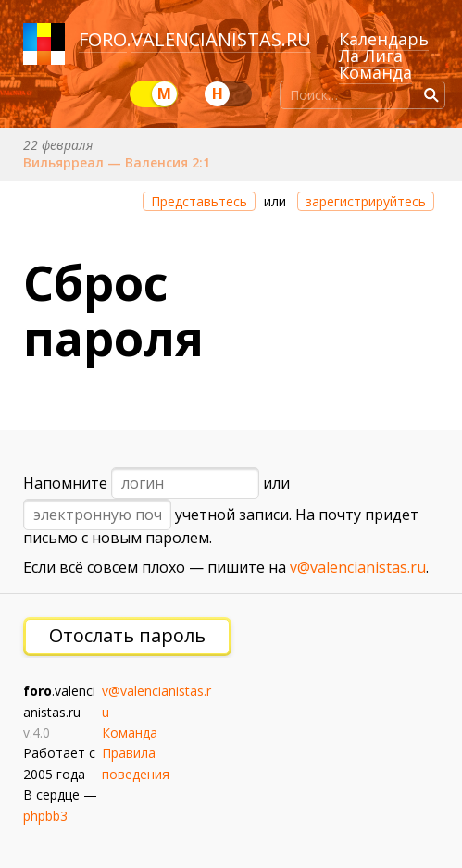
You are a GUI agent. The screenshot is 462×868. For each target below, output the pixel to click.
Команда (375, 72)
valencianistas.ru (221, 39)
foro (103, 39)
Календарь (384, 39)
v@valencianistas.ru (358, 567)
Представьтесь (199, 201)
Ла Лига (371, 56)
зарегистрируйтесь (366, 201)
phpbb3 (45, 816)
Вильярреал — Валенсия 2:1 (117, 162)
